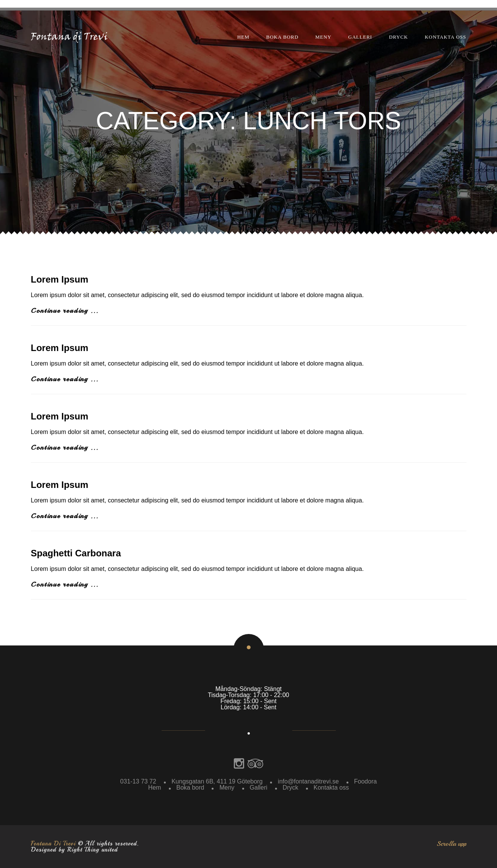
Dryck (398, 37)
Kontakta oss (446, 37)
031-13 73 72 (138, 781)
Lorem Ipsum (60, 279)
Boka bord (282, 37)
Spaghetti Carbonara (76, 553)
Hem (243, 37)
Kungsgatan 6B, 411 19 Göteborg (217, 781)
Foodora (366, 781)
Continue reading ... (65, 310)
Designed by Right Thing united (74, 850)
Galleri (360, 37)
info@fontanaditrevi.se (308, 781)
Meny (323, 37)
